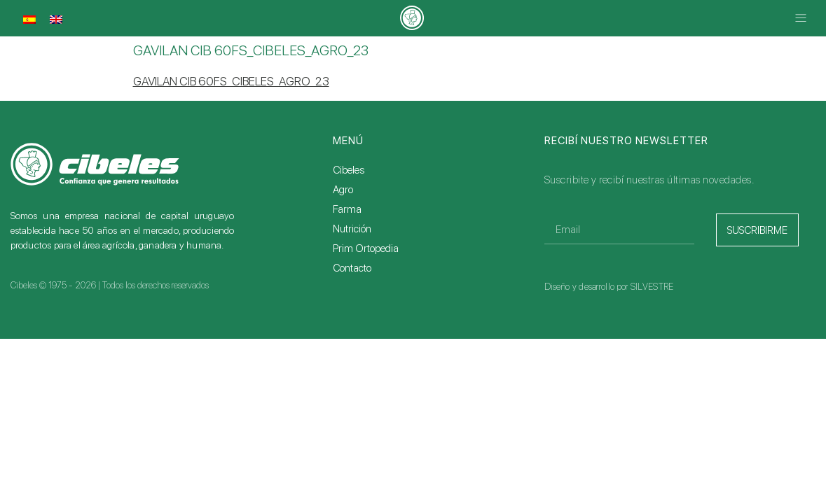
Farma (347, 209)
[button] (801, 19)
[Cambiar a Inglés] (56, 20)
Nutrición (352, 229)
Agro (343, 190)
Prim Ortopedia (366, 248)
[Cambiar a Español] (29, 20)
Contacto (352, 268)
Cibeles (349, 170)
